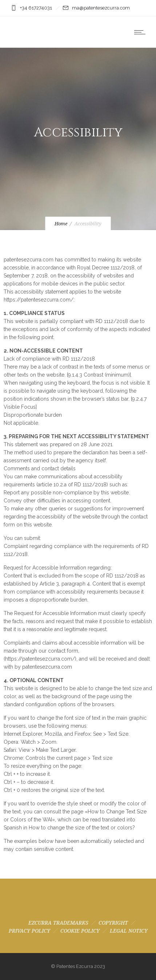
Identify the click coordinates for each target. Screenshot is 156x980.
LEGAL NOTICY (129, 931)
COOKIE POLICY (80, 931)
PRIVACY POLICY (29, 931)
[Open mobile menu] (141, 32)
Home (61, 224)
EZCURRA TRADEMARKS (58, 923)
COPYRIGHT (113, 923)
